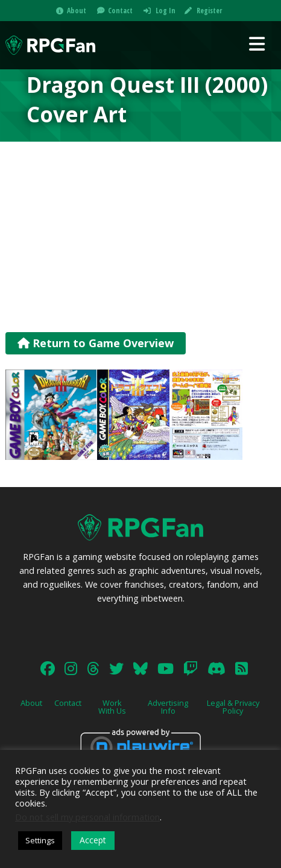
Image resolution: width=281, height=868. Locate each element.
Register (209, 11)
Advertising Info (168, 707)
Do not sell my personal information (87, 817)
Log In (166, 11)
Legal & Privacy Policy (233, 707)
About (77, 11)
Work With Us (112, 707)
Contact (120, 11)
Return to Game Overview (96, 343)
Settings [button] (40, 840)
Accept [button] (93, 840)
